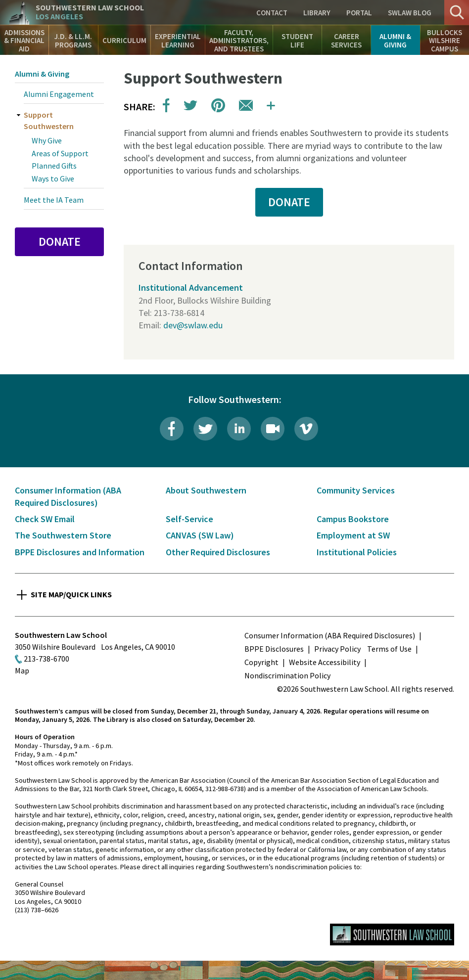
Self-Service (189, 519)
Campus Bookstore (353, 519)
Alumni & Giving (395, 41)
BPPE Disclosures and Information (80, 552)
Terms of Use (389, 649)
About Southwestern (206, 490)
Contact (272, 13)
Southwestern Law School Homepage (392, 935)
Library (317, 13)
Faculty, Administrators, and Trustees (239, 41)
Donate (60, 242)
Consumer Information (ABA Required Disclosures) (330, 635)
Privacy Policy (337, 649)
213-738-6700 (47, 659)
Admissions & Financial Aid (24, 41)
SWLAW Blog (410, 13)
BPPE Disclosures (274, 649)
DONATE (289, 202)
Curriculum (124, 40)
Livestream (273, 429)
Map (22, 670)
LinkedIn (239, 429)
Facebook (172, 429)
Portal (359, 13)
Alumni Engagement (59, 94)
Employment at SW (353, 535)
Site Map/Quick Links (71, 594)
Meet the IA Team (54, 200)
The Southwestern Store (63, 535)
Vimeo (306, 429)
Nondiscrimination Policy (287, 675)
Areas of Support (60, 153)
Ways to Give (53, 178)
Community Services (356, 490)
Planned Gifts (54, 166)
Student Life (297, 41)
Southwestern (90, 12)
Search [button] (457, 12)
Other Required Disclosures (218, 552)
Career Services (346, 41)
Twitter (205, 429)
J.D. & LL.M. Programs (73, 41)
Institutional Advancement (191, 288)
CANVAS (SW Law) (200, 535)
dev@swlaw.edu (193, 325)
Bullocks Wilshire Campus (445, 41)
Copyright (261, 662)
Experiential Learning (178, 41)
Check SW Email (45, 519)
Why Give (47, 140)
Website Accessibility (325, 662)
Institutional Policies (357, 552)
